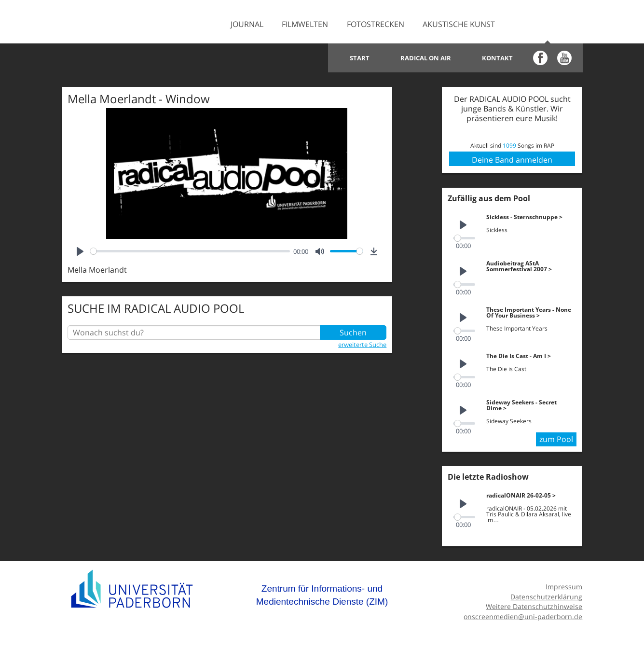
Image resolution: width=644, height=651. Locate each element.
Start (360, 58)
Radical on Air (426, 58)
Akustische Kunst (459, 24)
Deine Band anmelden (512, 160)
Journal (247, 24)
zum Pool (556, 439)
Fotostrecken (376, 24)
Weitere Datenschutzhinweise (534, 606)
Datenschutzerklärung (546, 597)
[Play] (80, 251)
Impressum (564, 587)
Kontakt (497, 58)
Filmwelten (305, 24)
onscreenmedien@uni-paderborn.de (523, 616)
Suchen (353, 332)
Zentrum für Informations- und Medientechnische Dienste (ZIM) (322, 595)
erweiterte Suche (362, 345)
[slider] (190, 251)
